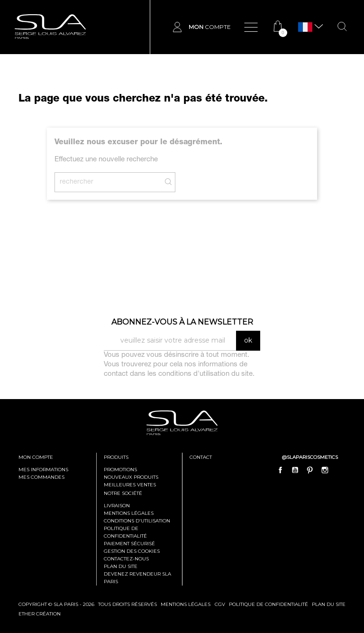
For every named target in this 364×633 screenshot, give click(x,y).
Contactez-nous (126, 559)
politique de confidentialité (268, 604)
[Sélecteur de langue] (305, 27)
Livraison (117, 506)
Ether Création (40, 614)
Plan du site (121, 566)
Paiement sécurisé (129, 544)
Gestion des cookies (132, 551)
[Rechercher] (115, 182)
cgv (220, 604)
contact (201, 457)
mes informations (43, 470)
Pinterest (310, 470)
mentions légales (186, 604)
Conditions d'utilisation (137, 521)
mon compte (36, 457)
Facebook (281, 470)
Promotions (120, 470)
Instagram (325, 470)
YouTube (295, 470)
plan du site (329, 604)
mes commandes (41, 477)
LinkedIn (339, 470)
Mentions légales (129, 513)
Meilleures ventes (130, 485)
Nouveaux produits (131, 477)
